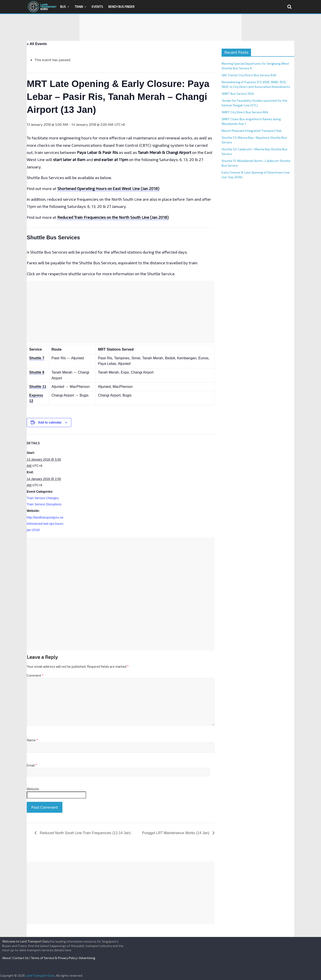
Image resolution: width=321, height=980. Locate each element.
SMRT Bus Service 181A (238, 94)
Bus (63, 7)
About (7, 958)
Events (97, 7)
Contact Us (21, 958)
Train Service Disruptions (44, 504)
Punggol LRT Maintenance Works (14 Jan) (176, 833)
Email (32, 765)
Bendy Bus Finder (121, 7)
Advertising (87, 958)
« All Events (37, 44)
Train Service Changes (43, 498)
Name (32, 740)
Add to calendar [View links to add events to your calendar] (50, 422)
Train (79, 7)
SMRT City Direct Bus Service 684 (245, 112)
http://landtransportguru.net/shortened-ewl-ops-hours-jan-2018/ (45, 524)
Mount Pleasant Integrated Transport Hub (252, 131)
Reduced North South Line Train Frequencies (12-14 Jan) (85, 833)
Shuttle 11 (38, 387)
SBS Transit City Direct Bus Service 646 (249, 75)
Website (33, 789)
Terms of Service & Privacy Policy (54, 958)
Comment (35, 675)
